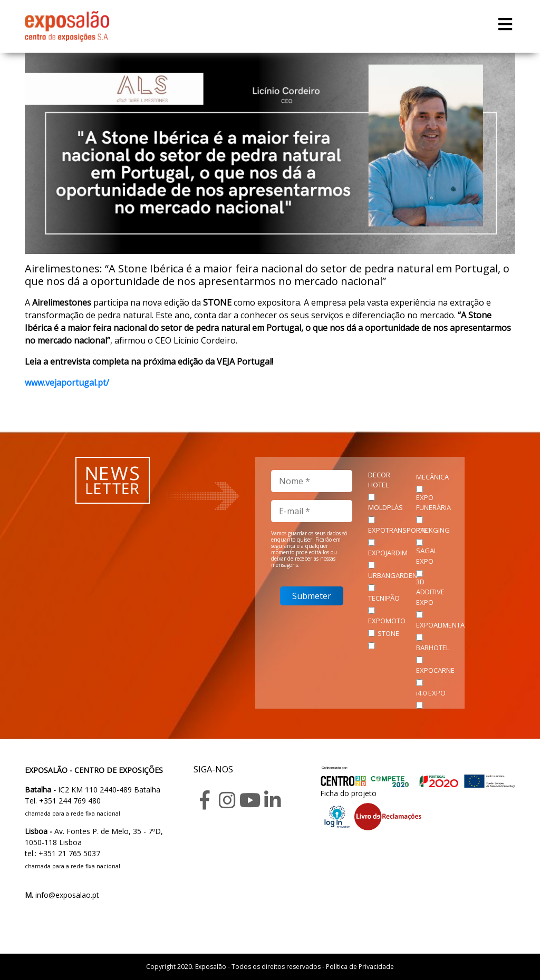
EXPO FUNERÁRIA (433, 503)
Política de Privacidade (360, 967)
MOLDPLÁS (385, 507)
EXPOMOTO (387, 621)
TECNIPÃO (384, 598)
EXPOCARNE (435, 670)
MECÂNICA (432, 477)
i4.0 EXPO (431, 693)
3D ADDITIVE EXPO (430, 592)
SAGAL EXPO (427, 556)
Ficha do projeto (348, 793)
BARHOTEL (433, 648)
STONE (388, 633)
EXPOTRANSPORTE (398, 530)
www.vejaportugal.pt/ (67, 383)
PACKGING (433, 530)
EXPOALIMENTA (440, 625)
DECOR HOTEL (379, 480)
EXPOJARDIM (388, 553)
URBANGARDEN (393, 575)
